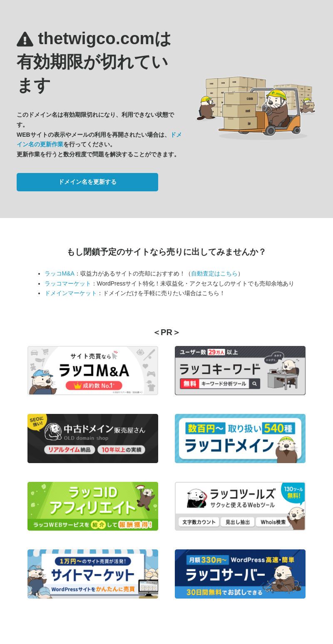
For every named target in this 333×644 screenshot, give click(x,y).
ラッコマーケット (68, 283)
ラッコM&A (60, 273)
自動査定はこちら (214, 273)
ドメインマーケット (71, 293)
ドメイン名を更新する (87, 182)
